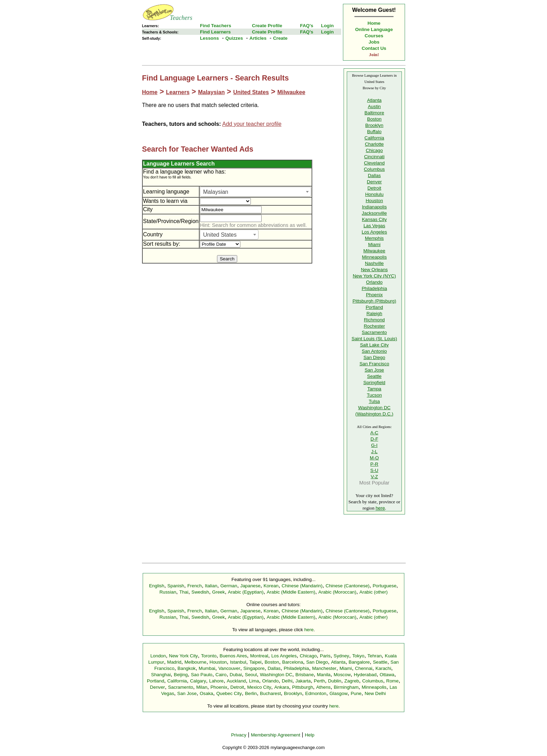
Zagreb (352, 681)
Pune (356, 693)
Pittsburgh (302, 687)
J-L (374, 452)
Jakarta (303, 681)
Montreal (259, 656)
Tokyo (358, 656)
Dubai (236, 675)
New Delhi (375, 693)
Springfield (374, 383)
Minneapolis (374, 257)
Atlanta (374, 100)
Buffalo (374, 132)
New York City (183, 656)
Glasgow (338, 693)
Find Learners (215, 32)
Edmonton (316, 693)
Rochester (374, 326)
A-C (374, 433)
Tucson (374, 395)
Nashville (374, 263)
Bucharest (270, 693)
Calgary (198, 681)
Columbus (374, 169)
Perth (320, 681)
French (194, 586)
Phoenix (374, 295)
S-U (374, 470)
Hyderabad (365, 675)
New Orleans (374, 270)
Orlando (374, 282)
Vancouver (229, 668)
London (158, 656)
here (380, 508)
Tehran (374, 656)
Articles (258, 38)
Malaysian (211, 92)
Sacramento (374, 332)
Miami (374, 245)
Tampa (374, 389)
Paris (325, 656)
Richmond (374, 320)
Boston (374, 119)
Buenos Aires (234, 656)
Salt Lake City (374, 345)
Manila (324, 675)
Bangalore (359, 662)
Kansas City (374, 219)
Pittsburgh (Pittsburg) (374, 301)
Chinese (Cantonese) (347, 586)
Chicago (374, 150)
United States (251, 92)
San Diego (374, 357)
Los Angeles (374, 232)
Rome (392, 681)
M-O (374, 458)
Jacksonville (374, 213)
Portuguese (384, 586)
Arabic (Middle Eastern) (291, 592)
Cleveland (374, 163)
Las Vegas (374, 226)
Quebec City (229, 693)
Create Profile (267, 26)
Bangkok (187, 668)
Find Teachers (215, 26)
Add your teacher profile (252, 124)
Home (374, 23)
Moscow (342, 675)
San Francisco (374, 364)
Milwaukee (291, 92)
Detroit (374, 188)
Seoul (251, 675)
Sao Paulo (202, 675)
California (374, 138)
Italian (211, 586)
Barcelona (293, 662)
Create (280, 38)
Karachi (383, 668)
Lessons (209, 38)
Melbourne (196, 662)
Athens (323, 687)
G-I (374, 445)
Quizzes (234, 38)
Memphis (374, 238)
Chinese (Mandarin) (302, 586)
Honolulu (374, 194)
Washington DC (276, 675)
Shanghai (161, 675)
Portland (374, 307)
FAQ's (307, 26)
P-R (374, 464)
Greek (218, 592)
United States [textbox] (220, 235)
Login (327, 26)
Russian (168, 592)
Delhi (287, 681)
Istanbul (238, 662)
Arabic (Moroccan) (338, 592)
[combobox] (256, 192)
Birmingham (346, 687)
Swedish (200, 592)
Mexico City (259, 687)
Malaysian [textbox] (216, 192)
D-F (374, 439)
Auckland (236, 681)
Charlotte (374, 144)
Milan (202, 687)
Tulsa (374, 401)
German (229, 586)
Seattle (374, 376)
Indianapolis (374, 207)
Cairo (221, 675)
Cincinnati (374, 157)
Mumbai (207, 668)
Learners (178, 92)
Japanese (250, 586)
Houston (374, 201)
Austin (374, 106)
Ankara (282, 687)
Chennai (364, 668)
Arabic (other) (373, 592)
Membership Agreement (276, 735)
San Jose (374, 370)
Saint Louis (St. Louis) (374, 339)
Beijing (181, 675)
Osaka (206, 693)
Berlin (251, 693)
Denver (374, 182)
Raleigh (374, 314)
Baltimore (374, 113)
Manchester (324, 668)
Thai (184, 592)
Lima (254, 681)
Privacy (239, 735)
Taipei (256, 662)
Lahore (216, 681)
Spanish (176, 586)
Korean (271, 586)
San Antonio (374, 351)
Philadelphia (374, 288)
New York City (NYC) (374, 276)
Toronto (209, 656)
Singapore (254, 668)
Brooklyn (374, 125)
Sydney (341, 656)
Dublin (335, 681)
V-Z (374, 477)
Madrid (174, 662)
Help (310, 735)
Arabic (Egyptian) (246, 592)
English (157, 586)
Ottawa (387, 675)
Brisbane (305, 675)
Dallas (374, 175)
